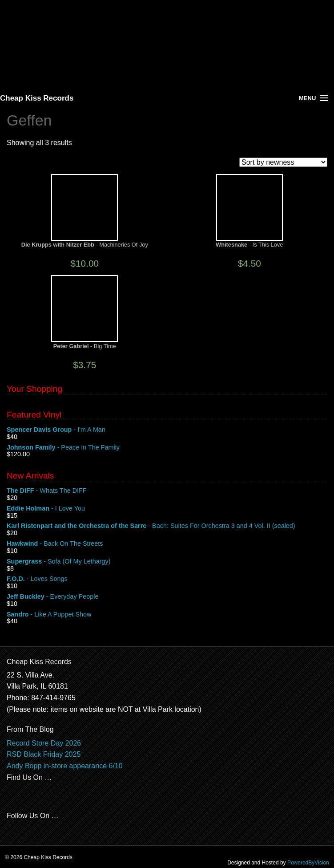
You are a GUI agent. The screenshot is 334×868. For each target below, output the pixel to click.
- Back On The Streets (167, 544)
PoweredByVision (308, 863)
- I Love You (167, 509)
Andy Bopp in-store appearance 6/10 (65, 766)
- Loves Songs (167, 579)
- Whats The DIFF (167, 491)
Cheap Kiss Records (37, 98)
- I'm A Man (167, 430)
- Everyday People (167, 597)
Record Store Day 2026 (44, 743)
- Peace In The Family (167, 448)
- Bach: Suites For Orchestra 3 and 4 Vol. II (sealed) (167, 526)
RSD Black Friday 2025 (44, 754)
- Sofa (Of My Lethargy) (167, 562)
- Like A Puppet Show (167, 615)
